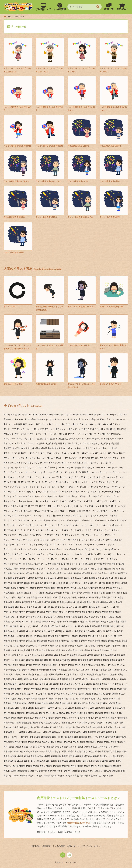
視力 (103, 737)
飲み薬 (117, 771)
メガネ (35, 549)
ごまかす (71, 472)
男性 (89, 694)
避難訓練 (57, 756)
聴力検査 (123, 718)
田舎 (51, 694)
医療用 (20, 593)
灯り (57, 684)
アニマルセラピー (117, 419)
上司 (38, 564)
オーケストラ (23, 434)
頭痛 (102, 766)
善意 (121, 598)
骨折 (48, 776)
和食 (114, 598)
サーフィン (37, 477)
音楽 (88, 766)
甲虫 (58, 694)
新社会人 (56, 650)
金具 (21, 761)
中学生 (108, 564)
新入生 (38, 650)
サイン (65, 477)
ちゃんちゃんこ (28, 501)
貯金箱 (34, 747)
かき (116, 448)
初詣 (125, 583)
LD (105, 415)
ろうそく (81, 559)
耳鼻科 (107, 718)
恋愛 (39, 631)
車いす (118, 747)
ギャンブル (56, 463)
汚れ (12, 675)
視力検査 (111, 737)
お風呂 (60, 448)
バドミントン (60, 521)
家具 (92, 612)
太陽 (55, 607)
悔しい (71, 631)
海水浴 (56, 679)
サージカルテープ (21, 477)
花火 (112, 727)
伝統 (64, 573)
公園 (14, 583)
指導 (78, 641)
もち (73, 549)
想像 (23, 636)
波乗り (60, 675)
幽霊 (104, 622)
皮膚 (106, 699)
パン (114, 521)
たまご (85, 496)
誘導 (77, 742)
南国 (103, 593)
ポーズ (110, 540)
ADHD (29, 415)
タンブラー (113, 496)
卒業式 (88, 593)
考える (74, 718)
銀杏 (62, 761)
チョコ (41, 501)
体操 (70, 573)
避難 (48, 756)
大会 (33, 607)
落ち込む (58, 732)
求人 (125, 670)
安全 (50, 612)
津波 (14, 679)
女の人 (63, 607)
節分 (110, 708)
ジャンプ (10, 487)
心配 (78, 626)
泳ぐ (106, 675)
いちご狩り (97, 424)
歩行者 (122, 665)
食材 (92, 771)
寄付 (119, 612)
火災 (50, 684)
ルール (122, 554)
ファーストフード (88, 530)
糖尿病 (22, 713)
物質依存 (123, 689)
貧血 (26, 747)
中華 (116, 564)
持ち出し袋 (68, 641)
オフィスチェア (78, 439)
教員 (94, 646)
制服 (8, 588)
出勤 (103, 583)
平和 (66, 622)
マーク (58, 545)
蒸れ (80, 732)
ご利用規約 (35, 846)
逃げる (57, 752)
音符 (95, 766)
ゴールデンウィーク (115, 468)
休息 (30, 573)
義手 (59, 718)
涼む (99, 679)
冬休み (40, 583)
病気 (103, 694)
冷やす (71, 583)
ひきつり (118, 525)
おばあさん (43, 439)
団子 (41, 602)
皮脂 (99, 699)
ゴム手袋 (82, 472)
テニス (117, 501)
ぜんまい (10, 496)
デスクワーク (105, 501)
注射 (83, 675)
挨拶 (92, 641)
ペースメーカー (65, 540)
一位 (23, 564)
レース (28, 559)
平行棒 (74, 622)
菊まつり (14, 732)
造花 (79, 752)
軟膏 (16, 752)
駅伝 (16, 776)
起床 (81, 747)
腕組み (9, 727)
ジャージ (70, 482)
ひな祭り (47, 530)
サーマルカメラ (52, 477)
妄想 (86, 607)
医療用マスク (32, 593)
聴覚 (19, 723)
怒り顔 (121, 626)
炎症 (90, 684)
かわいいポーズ (74, 458)
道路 (14, 756)
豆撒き (122, 742)
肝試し (57, 723)
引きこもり (26, 626)
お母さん (78, 443)
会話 (50, 573)
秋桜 (32, 708)
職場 (36, 723)
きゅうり (68, 463)
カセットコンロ (13, 453)
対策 (23, 617)
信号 (48, 578)
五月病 (60, 569)
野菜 (14, 761)
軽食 (23, 752)
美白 (46, 718)
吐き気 (49, 598)
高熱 (77, 776)
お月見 (59, 443)
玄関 (24, 694)
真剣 (25, 703)
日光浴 (96, 650)
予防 (23, 569)
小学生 (47, 617)
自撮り (62, 727)
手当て (119, 636)
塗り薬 (92, 602)
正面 (85, 665)
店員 (111, 622)
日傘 (88, 650)
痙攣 (116, 694)
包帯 (68, 588)
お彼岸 (50, 443)
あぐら (96, 419)
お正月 (68, 443)
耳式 (92, 718)
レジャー (57, 559)
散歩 (108, 646)
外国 (120, 602)
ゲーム (63, 468)
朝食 (19, 660)
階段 (120, 761)
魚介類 (94, 776)
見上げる (94, 737)
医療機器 (10, 593)
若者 (119, 727)
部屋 (72, 756)
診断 (61, 742)
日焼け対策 (11, 655)
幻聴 (82, 622)
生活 (40, 694)
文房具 (22, 650)
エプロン (10, 434)
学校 (16, 612)
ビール (108, 525)
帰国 (46, 622)
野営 (8, 761)
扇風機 (84, 636)
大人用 (25, 607)
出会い (95, 583)
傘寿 (75, 578)
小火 (54, 617)
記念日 (47, 742)
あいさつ (49, 419)
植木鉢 (9, 665)
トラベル (63, 506)
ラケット (10, 554)
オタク (33, 439)
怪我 (23, 631)
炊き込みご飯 (75, 684)
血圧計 (57, 737)
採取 (119, 641)
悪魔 (8, 636)
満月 (16, 684)
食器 (85, 771)
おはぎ (54, 439)
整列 (8, 650)
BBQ (51, 415)
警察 (114, 742)
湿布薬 (9, 684)
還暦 (66, 756)
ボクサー (10, 545)
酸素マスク (107, 756)
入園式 (107, 578)
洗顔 (121, 675)
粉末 (8, 713)
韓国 (81, 766)
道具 (8, 756)
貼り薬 (51, 747)
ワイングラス (12, 564)
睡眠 (52, 703)
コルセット (94, 472)
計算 (25, 742)
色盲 (90, 727)
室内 (79, 612)
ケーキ (54, 468)
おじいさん (96, 434)
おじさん (117, 434)
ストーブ (38, 492)
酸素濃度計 (120, 756)
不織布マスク (71, 564)
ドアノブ (34, 506)
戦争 (76, 636)
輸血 (30, 752)
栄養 (86, 660)
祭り (120, 703)
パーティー (121, 511)
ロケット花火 (94, 559)
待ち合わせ (68, 626)
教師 (101, 646)
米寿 (123, 708)
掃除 (105, 641)
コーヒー (99, 468)
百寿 (86, 699)
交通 (67, 569)
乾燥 (16, 569)
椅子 (122, 660)
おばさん (64, 439)
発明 (35, 699)
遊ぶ (92, 752)
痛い (123, 694)
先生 (99, 578)
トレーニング (84, 506)
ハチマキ (29, 521)
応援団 (106, 626)
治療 (46, 675)
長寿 (73, 761)
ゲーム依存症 (75, 468)
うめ (114, 429)
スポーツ (70, 492)
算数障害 (101, 708)
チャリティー (12, 501)
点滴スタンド (108, 684)
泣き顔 (69, 675)
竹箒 (72, 708)
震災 (50, 766)
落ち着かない (36, 732)
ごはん (61, 472)
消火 (72, 679)
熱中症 (61, 689)
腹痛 (16, 727)
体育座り (104, 573)
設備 (54, 742)
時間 (98, 655)
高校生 (62, 776)
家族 (99, 612)
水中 (89, 670)
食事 (61, 771)
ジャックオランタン (110, 482)
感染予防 (32, 636)
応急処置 (96, 626)
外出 (113, 602)
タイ (32, 496)
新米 (65, 650)
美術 (52, 718)
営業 (35, 602)
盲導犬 (9, 703)
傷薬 (93, 578)
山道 (119, 617)
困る (64, 602)
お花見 (116, 443)
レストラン (69, 559)
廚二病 (9, 626)
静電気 (58, 766)
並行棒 (90, 564)
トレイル (97, 506)
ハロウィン (89, 521)
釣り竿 (36, 761)
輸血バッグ (40, 752)
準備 (23, 684)
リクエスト (58, 554)
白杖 (72, 699)
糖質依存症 (33, 713)
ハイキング (37, 516)
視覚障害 (10, 742)
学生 (23, 612)
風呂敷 (109, 766)
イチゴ (78, 424)
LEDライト (114, 415)
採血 (125, 641)
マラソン (110, 545)
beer (58, 415)
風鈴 (14, 771)
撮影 (52, 646)
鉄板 (43, 761)
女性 (79, 607)
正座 (79, 665)
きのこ (96, 458)
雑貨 (23, 766)
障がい (9, 766)
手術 (8, 641)
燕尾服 (106, 689)
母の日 (26, 670)
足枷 (95, 747)
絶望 (8, 718)
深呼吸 (107, 679)
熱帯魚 (97, 689)
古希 (21, 598)
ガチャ (26, 453)
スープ (65, 487)
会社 (43, 573)
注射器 (91, 675)
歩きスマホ (95, 665)
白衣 (79, 699)
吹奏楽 (67, 598)
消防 (79, 679)
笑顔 (79, 708)
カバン (69, 453)
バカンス (68, 516)
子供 (117, 607)
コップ (30, 472)
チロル (50, 501)
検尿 (23, 665)
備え (81, 578)
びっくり (36, 530)
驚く (41, 776)
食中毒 (53, 771)
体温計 (87, 573)
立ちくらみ (62, 708)
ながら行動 (41, 511)
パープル (10, 516)
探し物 (9, 646)
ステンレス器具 (24, 492)
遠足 (35, 756)
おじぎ (107, 434)
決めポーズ (22, 675)
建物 (16, 626)
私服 (8, 708)
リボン (93, 554)
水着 (96, 670)
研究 (70, 703)
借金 (54, 578)
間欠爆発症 (90, 761)
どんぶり (29, 511)
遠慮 (28, 756)
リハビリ (83, 554)
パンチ (9, 525)
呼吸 (75, 598)
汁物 (118, 670)
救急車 (80, 646)
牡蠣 (114, 689)
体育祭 (113, 573)
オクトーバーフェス (79, 434)
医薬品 (50, 593)
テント (18, 506)
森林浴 (114, 660)
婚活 (93, 607)
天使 (48, 607)
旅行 (77, 650)
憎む (58, 636)
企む (23, 573)
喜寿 (19, 602)
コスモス (21, 472)
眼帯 (32, 703)
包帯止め (77, 588)
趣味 (88, 747)
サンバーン (39, 482)
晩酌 (105, 655)
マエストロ (69, 545)
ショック (32, 487)
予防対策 (32, 569)
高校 (54, 776)
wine (41, 419)
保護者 (40, 578)
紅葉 (56, 713)
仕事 (123, 569)
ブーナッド (71, 530)
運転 (125, 752)
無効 (8, 689)
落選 (67, 732)
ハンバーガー (38, 525)
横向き (38, 665)
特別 (8, 694)
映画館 (50, 655)
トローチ (10, 511)
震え (43, 766)
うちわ (97, 429)
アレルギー (30, 424)
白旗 (66, 699)
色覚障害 (98, 727)
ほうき (119, 540)
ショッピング (44, 487)
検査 (30, 665)
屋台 (81, 617)
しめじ (61, 482)
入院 (8, 583)
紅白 (43, 713)
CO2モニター (69, 415)
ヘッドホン (89, 540)
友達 (125, 593)
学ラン (9, 612)
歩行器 (113, 665)
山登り (105, 617)
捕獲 (98, 641)
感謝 (52, 636)
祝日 (113, 703)
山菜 (112, 617)
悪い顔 (102, 631)
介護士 (108, 569)
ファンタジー (12, 535)
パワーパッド (103, 521)
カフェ (78, 453)
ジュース (21, 487)
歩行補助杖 (11, 670)
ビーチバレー (83, 525)
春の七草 (65, 655)
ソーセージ (22, 496)
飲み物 (108, 771)
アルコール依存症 (14, 424)
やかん (81, 549)
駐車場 (24, 776)
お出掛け (23, 443)
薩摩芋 (93, 732)
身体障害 (104, 747)
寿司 (30, 617)
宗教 (56, 612)
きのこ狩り (107, 458)
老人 (66, 718)
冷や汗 (80, 583)
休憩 (37, 573)
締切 (21, 718)
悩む (94, 631)
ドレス (107, 506)
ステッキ (10, 492)
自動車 (46, 727)
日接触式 (106, 650)
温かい (116, 679)
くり (23, 468)
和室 (92, 598)
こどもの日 (50, 472)
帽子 (60, 622)
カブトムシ (89, 453)
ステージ (121, 487)
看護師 (18, 703)
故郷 (65, 646)
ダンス (103, 496)
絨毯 (108, 713)
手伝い (110, 636)
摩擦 (45, 646)
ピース (63, 525)
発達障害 (43, 699)
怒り (113, 626)
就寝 (61, 617)
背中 (79, 723)
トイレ (53, 506)
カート (82, 448)
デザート (92, 501)
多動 (8, 607)
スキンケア (98, 487)
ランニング (46, 554)
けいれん (88, 468)
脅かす (102, 723)
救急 (72, 646)
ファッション (105, 530)
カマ (123, 453)
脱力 (117, 723)
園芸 (70, 602)
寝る (8, 617)
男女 (82, 694)
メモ (53, 549)
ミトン (26, 549)
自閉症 (77, 727)
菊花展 (24, 732)
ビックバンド (23, 530)
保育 (16, 578)
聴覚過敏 (27, 723)
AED (37, 415)
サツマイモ (91, 477)
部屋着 (80, 756)
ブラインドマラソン (76, 535)
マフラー (99, 545)
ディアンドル (79, 501)
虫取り (26, 737)
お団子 (41, 443)
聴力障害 (10, 723)
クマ (88, 463)
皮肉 (93, 699)
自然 (69, 727)
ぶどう (52, 535)
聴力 (114, 718)
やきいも (91, 549)
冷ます (49, 583)
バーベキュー (23, 516)
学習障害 (32, 612)
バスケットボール (109, 516)
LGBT (124, 415)
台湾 (28, 598)
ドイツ (44, 506)
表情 (71, 737)
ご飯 (8, 477)
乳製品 (9, 569)
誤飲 (83, 742)
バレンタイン (75, 521)
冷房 (88, 583)
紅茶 (50, 713)
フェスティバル (28, 535)
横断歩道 (48, 665)
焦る (21, 689)
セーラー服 (108, 492)
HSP (91, 415)
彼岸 (58, 626)
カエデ (108, 448)
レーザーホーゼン (14, 559)
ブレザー (23, 540)
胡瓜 (94, 723)
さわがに (103, 477)
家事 (85, 612)
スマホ (97, 492)
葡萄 (74, 732)
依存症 (9, 578)
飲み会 (99, 771)
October (20, 419)
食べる (35, 771)
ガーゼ (73, 448)
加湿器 (15, 588)
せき (118, 492)
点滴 (97, 684)
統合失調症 (118, 713)
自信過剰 (36, 727)
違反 (21, 756)
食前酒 (77, 771)
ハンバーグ (52, 525)
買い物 (42, 747)
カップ (46, 453)
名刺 (41, 598)
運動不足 (108, 752)
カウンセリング (95, 448)
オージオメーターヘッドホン (45, 434)
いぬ (107, 424)
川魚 (19, 622)
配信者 (89, 756)
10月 (8, 415)
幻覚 (89, 622)
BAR (44, 415)
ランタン (21, 554)
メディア (44, 549)
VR (34, 419)
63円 (22, 415)
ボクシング (22, 545)
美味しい (30, 718)
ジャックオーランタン (88, 482)
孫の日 (42, 612)
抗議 (52, 641)
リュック (103, 554)
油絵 (39, 675)
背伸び (86, 723)
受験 (14, 598)
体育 (95, 573)
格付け (99, 660)
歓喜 (72, 665)
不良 (82, 564)
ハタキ (20, 521)
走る (59, 747)
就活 (68, 617)
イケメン (68, 424)
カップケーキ (57, 453)
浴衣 (37, 679)
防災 (106, 761)
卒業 (80, 593)
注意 (99, 675)
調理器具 (92, 742)
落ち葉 (48, 732)
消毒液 (65, 679)
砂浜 (64, 703)
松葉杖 (61, 660)
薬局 (110, 732)
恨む (46, 631)
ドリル (72, 506)
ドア (25, 506)
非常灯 (67, 766)
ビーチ (71, 525)
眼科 (39, 703)
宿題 (112, 612)
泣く (77, 675)
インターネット (26, 429)
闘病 (99, 761)
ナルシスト (54, 511)
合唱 (35, 598)
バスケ (95, 516)
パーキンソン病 (95, 511)
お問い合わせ (73, 846)
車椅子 (9, 752)
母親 (34, 670)
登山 (52, 699)
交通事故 (76, 569)
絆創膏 (84, 713)
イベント (116, 424)
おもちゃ (110, 439)
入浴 (124, 578)
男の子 (75, 694)
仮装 (16, 573)
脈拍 (110, 723)
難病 (30, 766)
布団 (33, 622)
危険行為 (111, 593)
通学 (72, 752)
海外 (48, 679)
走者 (66, 747)
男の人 (66, 694)
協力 (96, 593)
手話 (23, 641)
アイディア (61, 419)
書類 (111, 655)
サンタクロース (13, 482)
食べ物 (44, 771)
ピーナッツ (97, 525)
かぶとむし (102, 453)
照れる (47, 689)
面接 (75, 766)
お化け (33, 443)
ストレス (49, 492)
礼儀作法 (84, 703)
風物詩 (118, 766)
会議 (57, 573)
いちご (86, 424)
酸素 (97, 756)
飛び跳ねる (24, 771)
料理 (30, 650)
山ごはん (95, 617)
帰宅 (53, 622)
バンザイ (123, 521)
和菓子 (107, 598)
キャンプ (23, 463)
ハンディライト (22, 525)
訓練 (32, 742)
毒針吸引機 (44, 670)
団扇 (48, 602)
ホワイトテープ (37, 545)
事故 (41, 569)
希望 (39, 622)
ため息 (94, 496)
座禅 (124, 622)
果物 (75, 660)
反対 (8, 598)
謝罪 (108, 742)
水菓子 (104, 670)
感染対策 (43, 636)
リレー (113, 554)
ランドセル (33, 554)
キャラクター (121, 458)
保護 (32, 578)
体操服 (78, 573)
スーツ (56, 487)
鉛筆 (55, 761)
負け (19, 747)
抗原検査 (43, 641)
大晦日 (40, 607)
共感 (21, 583)
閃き (80, 761)
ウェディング (77, 429)
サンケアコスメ (117, 477)
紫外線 (76, 713)
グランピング (12, 468)
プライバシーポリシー (92, 846)
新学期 (47, 650)
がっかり (36, 453)
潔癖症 (31, 684)
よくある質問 (59, 846)
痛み (8, 699)
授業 (112, 641)
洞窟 (8, 679)
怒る (8, 631)
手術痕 (15, 641)
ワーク (106, 559)
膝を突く (25, 727)
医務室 (95, 588)
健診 (68, 578)
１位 (15, 415)
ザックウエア (77, 477)
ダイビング (65, 496)
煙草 (39, 689)
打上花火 (32, 641)
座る (118, 622)
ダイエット (41, 496)
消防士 (87, 679)
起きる (74, 747)
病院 (109, 694)
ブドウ (61, 535)
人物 (85, 569)
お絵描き (106, 443)
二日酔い (50, 569)
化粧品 (86, 588)
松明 (53, 660)
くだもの (79, 463)
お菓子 (9, 448)
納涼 (63, 713)
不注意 (53, 564)
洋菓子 (113, 675)
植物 (16, 665)
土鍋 (77, 602)
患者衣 (80, 631)
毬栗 (54, 670)
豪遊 (12, 747)
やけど (100, 549)
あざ (104, 419)
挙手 (85, 641)
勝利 (54, 588)
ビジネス (10, 530)
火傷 (43, 684)
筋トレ (86, 708)
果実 (68, 660)
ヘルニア (100, 540)
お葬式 (18, 448)
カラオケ (32, 458)
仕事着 (9, 573)
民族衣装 (63, 670)
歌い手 (57, 665)
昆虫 (42, 655)
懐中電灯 (67, 636)
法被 (52, 675)
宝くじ (64, 612)
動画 (48, 588)
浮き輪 (29, 679)
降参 (113, 761)
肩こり (71, 723)
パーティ (109, 511)
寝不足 (15, 617)
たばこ (76, 496)
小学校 (38, 617)
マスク (80, 545)
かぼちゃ (114, 453)
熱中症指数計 (85, 689)
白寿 (59, 699)
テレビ (9, 506)
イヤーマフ (11, 429)
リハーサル (71, 554)
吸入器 (58, 598)
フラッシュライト (96, 535)
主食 (122, 564)
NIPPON (10, 419)
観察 (19, 742)
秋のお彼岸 (22, 708)
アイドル (73, 419)
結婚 (92, 713)
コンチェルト (121, 472)
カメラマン (20, 458)
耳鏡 (99, 718)
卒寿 (74, 593)
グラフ (110, 463)
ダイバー (53, 496)
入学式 (116, 578)
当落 (45, 626)
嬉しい (100, 607)
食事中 (68, 771)
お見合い (27, 448)
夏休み (105, 602)
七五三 (30, 564)
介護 (100, 569)
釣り (28, 761)
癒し (21, 699)
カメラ (9, 458)
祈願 (99, 703)
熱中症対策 (71, 689)
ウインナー (63, 429)
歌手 (65, 665)
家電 (106, 612)
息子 (52, 631)
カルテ (52, 458)
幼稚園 (96, 622)
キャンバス (11, 463)
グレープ (44, 468)
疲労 (96, 694)
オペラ (91, 439)
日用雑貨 (34, 655)
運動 (99, 752)
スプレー (60, 492)
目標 (118, 699)
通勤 (65, 752)
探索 (23, 646)
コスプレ (10, 472)
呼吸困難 (83, 598)
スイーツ (75, 487)
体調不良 (123, 573)
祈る (93, 703)
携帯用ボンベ (34, 646)
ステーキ (110, 487)
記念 (39, 742)
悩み (88, 631)
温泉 (124, 679)
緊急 (14, 718)
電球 (37, 766)
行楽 (65, 737)
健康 (61, 578)
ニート (65, 511)
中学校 (99, 564)
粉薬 (14, 713)
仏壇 (116, 569)
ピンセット (58, 530)
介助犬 (93, 569)
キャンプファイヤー (39, 463)
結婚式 (100, 713)
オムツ (100, 439)
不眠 (61, 564)
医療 (110, 588)
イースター (56, 424)
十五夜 (59, 593)
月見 (118, 655)
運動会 (118, 752)
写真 (28, 583)
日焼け (116, 650)
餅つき (9, 776)
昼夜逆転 (76, 655)
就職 (75, 617)
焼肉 (28, 689)
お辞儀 (37, 448)
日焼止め (23, 655)
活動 (21, 679)
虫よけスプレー (13, 737)
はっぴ (48, 521)
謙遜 (101, 742)
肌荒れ (49, 723)
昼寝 (84, 655)
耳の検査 (83, 718)
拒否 (58, 641)
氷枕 (111, 670)
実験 (72, 612)
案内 (107, 660)
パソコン (10, 521)
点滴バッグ (122, 684)
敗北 (88, 646)
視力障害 (122, 737)
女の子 (71, 607)
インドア (40, 429)
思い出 (15, 631)
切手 (119, 583)
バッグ (39, 521)
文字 (14, 650)
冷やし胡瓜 (60, 583)
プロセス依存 (49, 540)
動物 (41, 588)
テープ (67, 501)
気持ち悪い (75, 670)
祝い (106, 703)
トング (20, 511)
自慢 (54, 727)
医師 (103, 588)
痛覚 (14, 699)
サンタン (27, 482)
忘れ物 (86, 626)
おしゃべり (11, 439)
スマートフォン (84, 492)
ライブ (116, 549)
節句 (117, 708)
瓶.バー (32, 694)
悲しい (15, 636)
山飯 (8, 622)
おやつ (120, 439)
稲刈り (44, 708)
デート (58, 501)
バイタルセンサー (53, 516)
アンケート (43, 424)
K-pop (98, 415)
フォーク (42, 535)
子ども (109, 607)
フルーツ (111, 535)
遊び (85, 752)
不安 (45, 564)
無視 (14, 689)
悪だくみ (112, 631)
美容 (39, 718)
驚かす (33, 776)
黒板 (111, 776)
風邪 (8, 771)
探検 (16, 646)
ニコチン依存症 (78, 511)
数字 (125, 646)
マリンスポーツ (13, 549)
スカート (86, 487)
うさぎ (89, 429)
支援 (58, 646)
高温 (70, 776)
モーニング (63, 549)
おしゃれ (23, 439)
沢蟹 (32, 675)
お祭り (96, 443)
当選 (52, 626)
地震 (84, 602)
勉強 (34, 588)
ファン (117, 530)
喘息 (12, 602)
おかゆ (64, 434)
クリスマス (33, 468)
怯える (31, 631)
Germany (82, 415)
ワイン (114, 559)
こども (39, 472)
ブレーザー (11, 540)
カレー (61, 458)
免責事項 (46, 846)
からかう (42, 458)
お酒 (45, 448)
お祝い (88, 443)
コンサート (107, 472)
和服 (99, 598)
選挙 (41, 756)
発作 (28, 699)
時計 (91, 655)
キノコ (87, 458)
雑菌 (16, 766)
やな (108, 549)
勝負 (61, 588)
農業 (50, 752)
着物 (46, 703)
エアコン (123, 429)
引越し (37, 626)
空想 (52, 708)
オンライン (11, 443)
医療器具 (119, 588)
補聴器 (84, 737)
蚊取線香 (47, 737)
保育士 (24, 578)
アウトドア (85, 419)
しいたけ (51, 482)
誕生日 (69, 742)
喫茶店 (27, 602)
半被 (67, 593)
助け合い (25, 588)
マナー (89, 545)
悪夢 (121, 631)
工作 (26, 622)
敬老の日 (117, 646)
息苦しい (61, 631)
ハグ (77, 516)
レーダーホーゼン (42, 559)
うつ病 (106, 429)
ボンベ (50, 545)
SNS (28, 419)
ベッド (78, 540)
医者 (42, 593)
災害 (64, 684)
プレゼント (35, 540)
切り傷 (111, 583)
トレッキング (119, 506)
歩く (105, 665)
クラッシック (98, 463)
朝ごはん (10, 660)
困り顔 (56, 602)
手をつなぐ (99, 636)
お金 (52, 448)
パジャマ (85, 516)
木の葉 (31, 660)
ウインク (51, 429)
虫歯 (34, 737)
